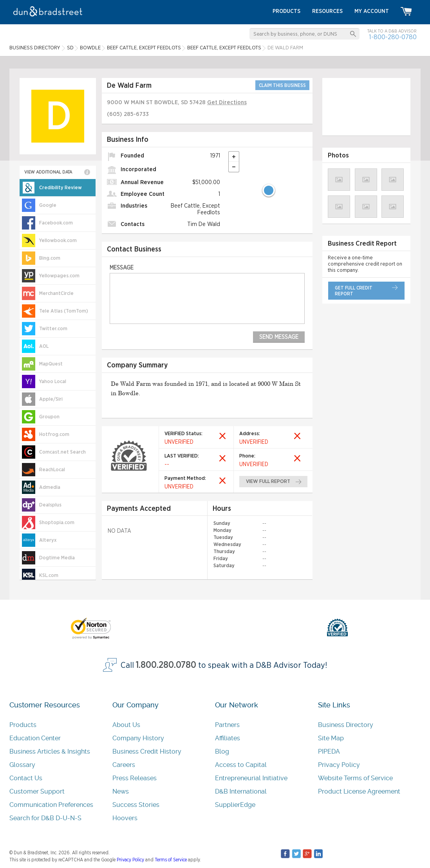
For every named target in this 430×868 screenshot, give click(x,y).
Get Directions (227, 102)
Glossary (22, 765)
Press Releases (135, 778)
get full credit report (354, 291)
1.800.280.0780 (166, 665)
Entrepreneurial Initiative (251, 778)
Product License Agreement (359, 791)
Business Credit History (147, 751)
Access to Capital (241, 765)
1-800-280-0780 (393, 37)
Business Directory (346, 725)
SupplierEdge (235, 805)
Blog (222, 751)
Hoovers (125, 818)
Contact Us (26, 778)
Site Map (331, 738)
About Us (126, 725)
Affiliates (228, 738)
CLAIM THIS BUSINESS (282, 85)
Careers (124, 765)
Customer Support (37, 791)
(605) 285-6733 (128, 114)
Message (122, 268)
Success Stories (136, 805)
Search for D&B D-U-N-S (45, 818)
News (121, 791)
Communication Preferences (51, 805)
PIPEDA (329, 751)
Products (23, 725)
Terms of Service (171, 860)
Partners (227, 725)
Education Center (35, 738)
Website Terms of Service (355, 778)
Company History (138, 738)
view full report (268, 482)
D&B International (241, 791)
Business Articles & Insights (50, 751)
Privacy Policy (339, 765)
